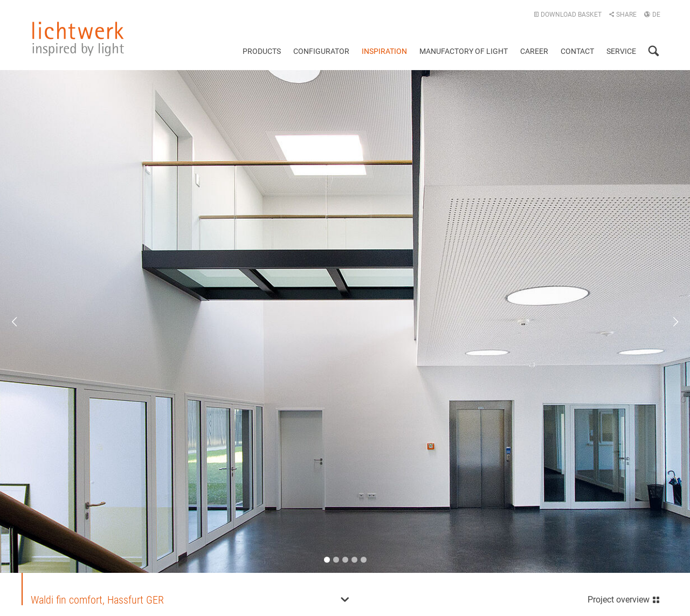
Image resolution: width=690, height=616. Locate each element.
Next (668, 322)
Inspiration (384, 51)
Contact (577, 51)
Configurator (321, 51)
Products (262, 51)
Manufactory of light (464, 51)
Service (621, 51)
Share (623, 15)
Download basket (568, 15)
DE (652, 15)
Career (534, 51)
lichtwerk (78, 39)
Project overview (624, 598)
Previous (22, 322)
